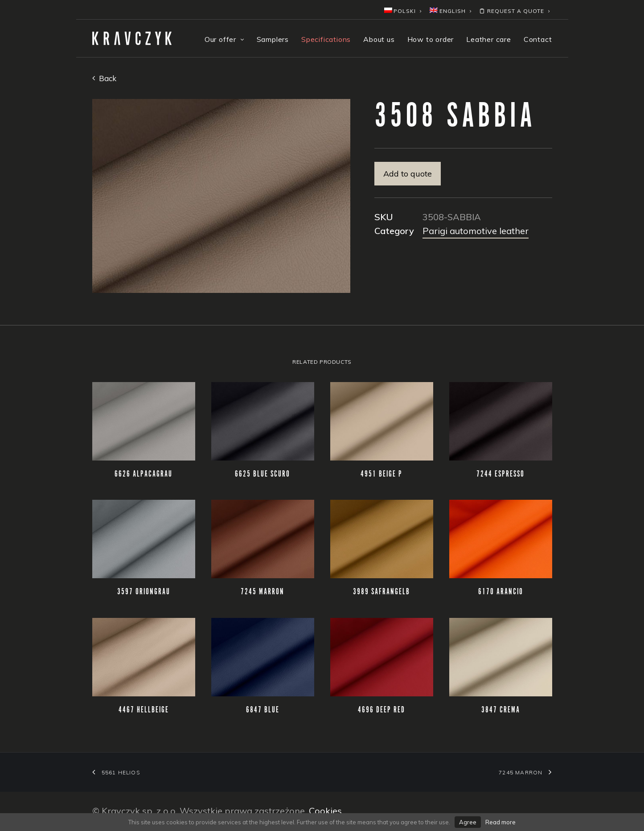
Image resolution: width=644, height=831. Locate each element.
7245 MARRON (263, 592)
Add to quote (408, 174)
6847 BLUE (263, 710)
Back (104, 78)
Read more (500, 822)
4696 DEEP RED (381, 710)
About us (379, 39)
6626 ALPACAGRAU (144, 474)
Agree (468, 822)
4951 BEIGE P (381, 474)
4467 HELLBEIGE (144, 710)
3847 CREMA (501, 710)
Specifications (326, 39)
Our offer (224, 39)
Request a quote (514, 11)
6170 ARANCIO (501, 592)
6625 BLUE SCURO (263, 474)
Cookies (325, 811)
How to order (431, 39)
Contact (538, 39)
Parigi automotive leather (476, 231)
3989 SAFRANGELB (381, 592)
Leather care (489, 39)
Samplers (273, 39)
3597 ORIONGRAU (144, 592)
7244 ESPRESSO (500, 474)
